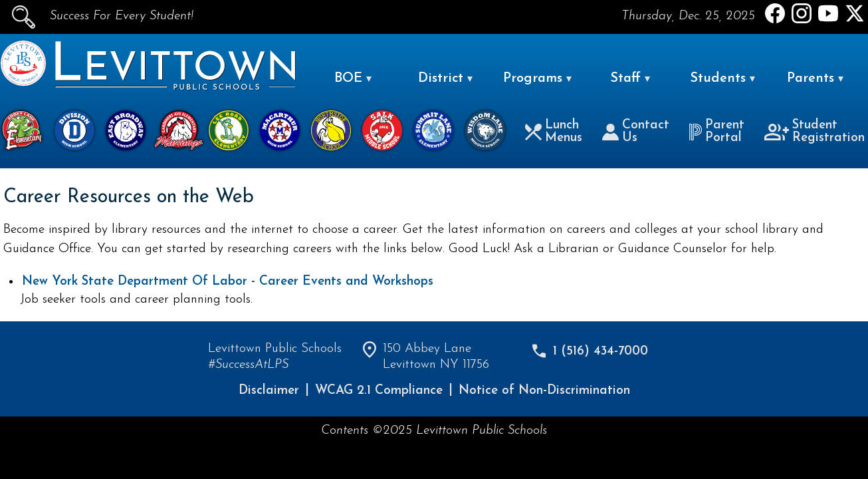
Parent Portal (716, 132)
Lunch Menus (554, 132)
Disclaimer (269, 391)
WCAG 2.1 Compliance (379, 391)
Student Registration (815, 132)
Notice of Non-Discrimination (544, 391)
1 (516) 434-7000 (600, 352)
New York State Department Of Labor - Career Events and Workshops (228, 282)
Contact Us (636, 132)
